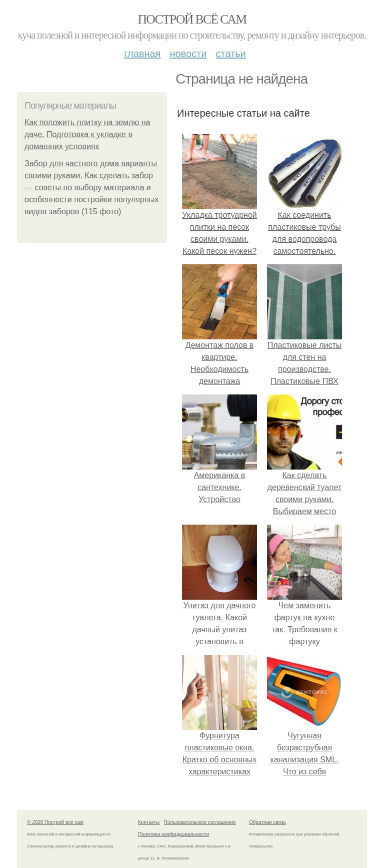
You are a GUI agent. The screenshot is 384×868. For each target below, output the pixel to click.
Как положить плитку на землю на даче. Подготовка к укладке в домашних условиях (87, 134)
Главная (142, 54)
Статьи (230, 54)
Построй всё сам (192, 19)
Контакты (149, 822)
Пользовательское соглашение (200, 822)
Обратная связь (267, 822)
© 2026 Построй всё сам (55, 822)
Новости (188, 54)
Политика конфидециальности (173, 834)
